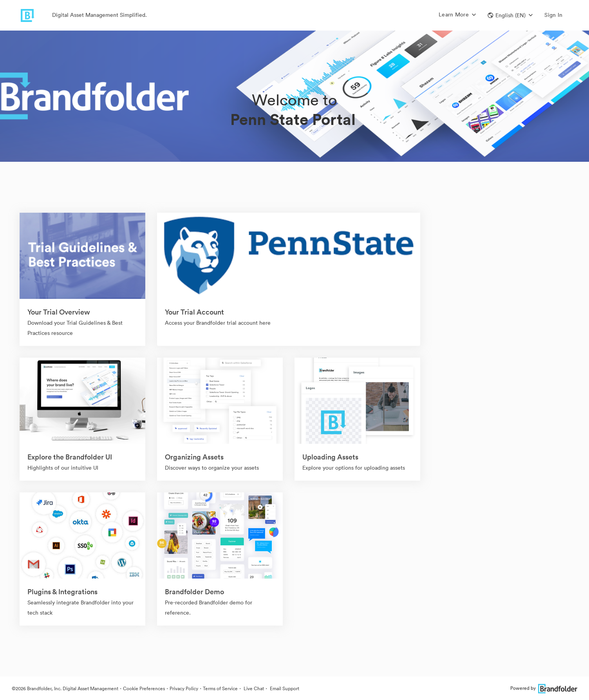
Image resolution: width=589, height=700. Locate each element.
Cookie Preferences (144, 688)
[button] (510, 15)
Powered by (544, 688)
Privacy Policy (184, 688)
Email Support (284, 688)
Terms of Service (220, 688)
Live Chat (253, 688)
